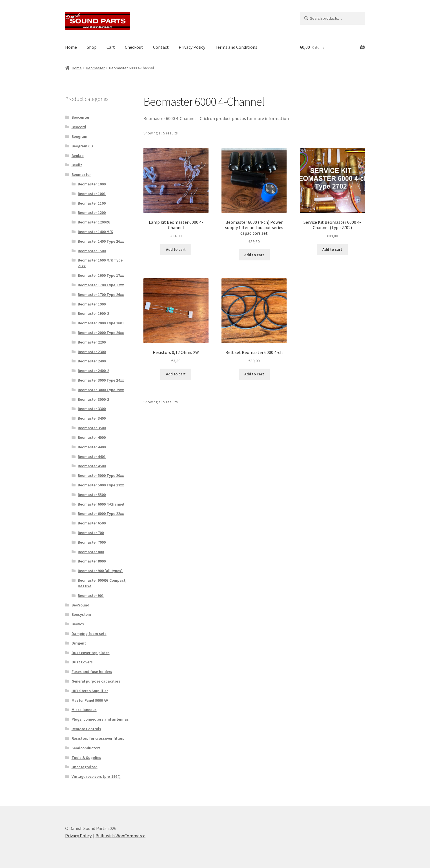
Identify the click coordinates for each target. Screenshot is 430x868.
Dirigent (79, 643)
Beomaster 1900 (92, 304)
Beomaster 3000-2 (93, 399)
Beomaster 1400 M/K (95, 232)
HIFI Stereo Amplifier (90, 691)
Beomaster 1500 (92, 251)
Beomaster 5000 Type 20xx (101, 475)
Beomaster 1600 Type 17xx (101, 275)
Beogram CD (82, 146)
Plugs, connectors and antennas (100, 719)
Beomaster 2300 (92, 352)
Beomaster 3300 (92, 409)
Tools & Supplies (86, 758)
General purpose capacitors (96, 681)
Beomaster (95, 68)
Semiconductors (86, 748)
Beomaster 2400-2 (93, 371)
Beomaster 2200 (92, 342)
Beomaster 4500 (92, 466)
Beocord (79, 127)
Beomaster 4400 (92, 447)
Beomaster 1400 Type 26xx (101, 241)
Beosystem (81, 614)
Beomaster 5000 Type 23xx (101, 485)
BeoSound (80, 605)
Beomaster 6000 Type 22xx (101, 513)
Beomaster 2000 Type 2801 (101, 323)
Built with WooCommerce (120, 836)
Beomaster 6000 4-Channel (101, 504)
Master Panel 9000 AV (90, 700)
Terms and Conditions (236, 47)
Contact (161, 47)
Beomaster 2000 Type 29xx (101, 333)
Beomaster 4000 (92, 437)
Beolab (78, 156)
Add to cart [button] (176, 249)
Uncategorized (85, 767)
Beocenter (80, 117)
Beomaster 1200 (92, 212)
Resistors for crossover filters (98, 738)
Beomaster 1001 (92, 194)
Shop (92, 47)
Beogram (79, 136)
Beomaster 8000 (92, 561)
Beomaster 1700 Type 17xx (101, 285)
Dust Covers (82, 662)
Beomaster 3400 (92, 418)
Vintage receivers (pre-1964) (96, 776)
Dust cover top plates (91, 653)
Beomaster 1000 (92, 184)
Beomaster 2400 (92, 361)
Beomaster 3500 (92, 428)
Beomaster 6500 (92, 523)
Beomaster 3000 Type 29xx (101, 390)
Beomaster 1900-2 (93, 313)
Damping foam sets (89, 634)
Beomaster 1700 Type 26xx (101, 294)
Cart (111, 47)
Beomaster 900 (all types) (100, 571)
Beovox (78, 624)
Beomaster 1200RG (94, 222)
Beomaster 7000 (92, 542)
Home (71, 47)
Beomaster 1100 (92, 203)
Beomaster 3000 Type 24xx (101, 380)
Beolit (77, 165)
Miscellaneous (84, 710)
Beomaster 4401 (92, 457)
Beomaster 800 (91, 552)
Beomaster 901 (91, 595)
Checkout (134, 47)
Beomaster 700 (91, 533)
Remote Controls (86, 729)
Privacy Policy (192, 47)
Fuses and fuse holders (92, 672)
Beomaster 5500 (92, 495)
